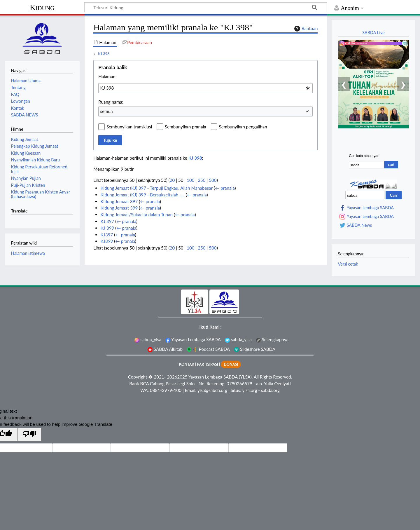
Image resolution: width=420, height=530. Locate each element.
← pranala (225, 188)
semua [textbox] (106, 111)
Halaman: (107, 76)
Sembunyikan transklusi (129, 127)
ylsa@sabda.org (212, 390)
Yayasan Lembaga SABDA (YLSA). (220, 377)
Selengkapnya (272, 339)
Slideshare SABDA (255, 349)
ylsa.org (250, 390)
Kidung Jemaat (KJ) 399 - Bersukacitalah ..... (142, 195)
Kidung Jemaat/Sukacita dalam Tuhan (136, 215)
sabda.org (270, 390)
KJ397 (107, 235)
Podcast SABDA (208, 349)
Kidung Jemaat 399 (119, 208)
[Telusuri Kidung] (206, 7)
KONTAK (187, 364)
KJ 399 (107, 228)
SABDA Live (373, 33)
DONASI (231, 364)
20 (172, 180)
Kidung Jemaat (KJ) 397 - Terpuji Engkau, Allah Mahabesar (156, 188)
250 (202, 180)
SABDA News (359, 225)
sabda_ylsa (148, 339)
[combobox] (205, 88)
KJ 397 (107, 221)
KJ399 (107, 241)
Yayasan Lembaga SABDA (370, 208)
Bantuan (305, 29)
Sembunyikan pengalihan (243, 127)
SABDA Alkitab (165, 349)
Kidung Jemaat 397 (119, 201)
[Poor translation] (29, 434)
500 (213, 180)
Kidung (42, 7)
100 (190, 180)
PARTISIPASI (207, 364)
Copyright (138, 377)
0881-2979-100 (166, 390)
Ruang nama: (111, 102)
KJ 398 (104, 54)
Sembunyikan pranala (185, 127)
